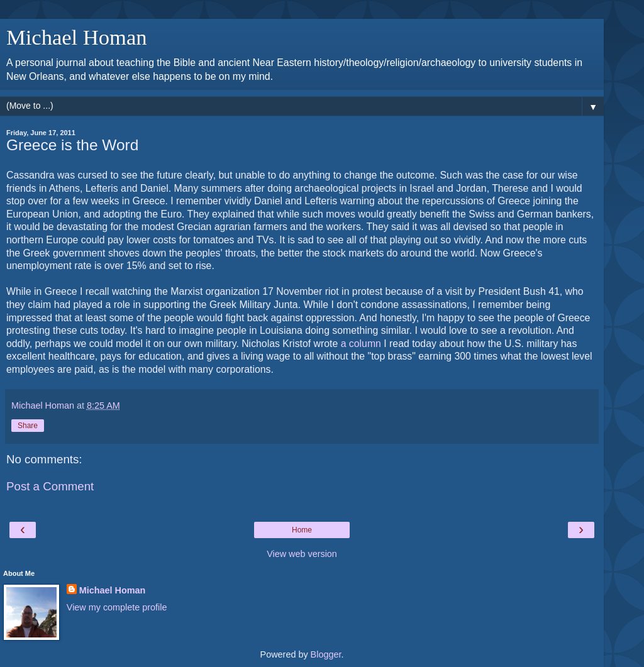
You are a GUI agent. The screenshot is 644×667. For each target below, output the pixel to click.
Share (28, 426)
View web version (302, 554)
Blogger (326, 654)
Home (302, 530)
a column (361, 344)
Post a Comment (50, 486)
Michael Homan (77, 37)
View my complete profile (117, 607)
